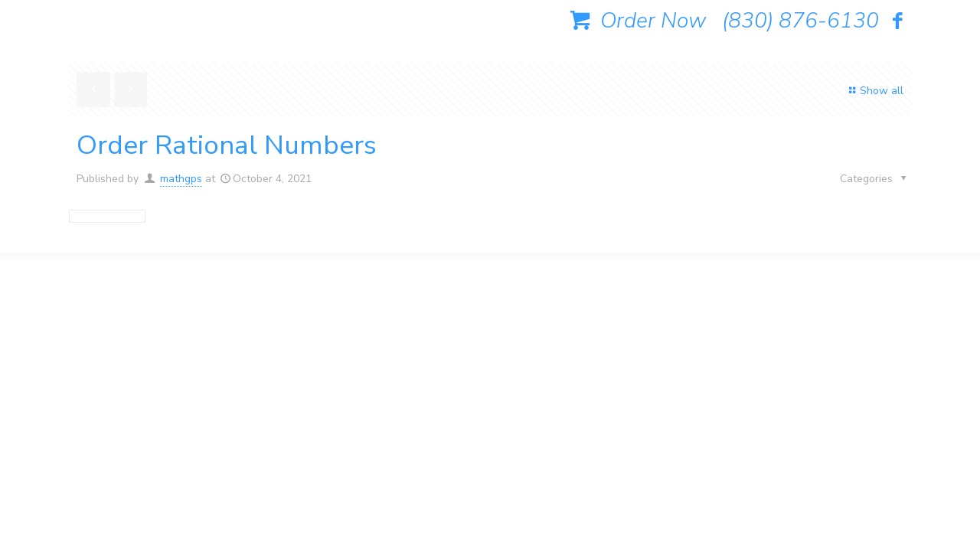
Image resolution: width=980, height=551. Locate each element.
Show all (874, 91)
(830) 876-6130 (800, 21)
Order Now (635, 21)
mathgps (181, 179)
